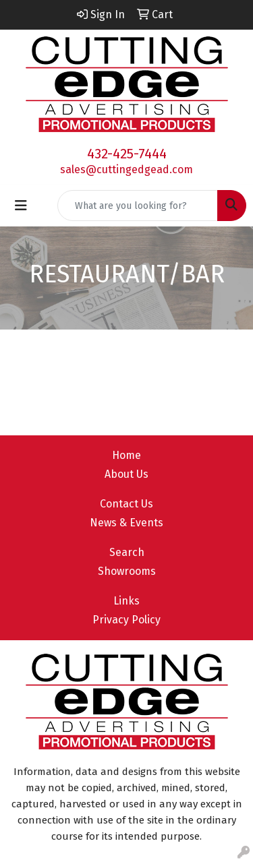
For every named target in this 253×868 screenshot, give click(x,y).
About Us (126, 474)
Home (126, 455)
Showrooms (127, 571)
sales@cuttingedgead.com (126, 169)
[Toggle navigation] (21, 206)
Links (126, 601)
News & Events (126, 523)
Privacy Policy (126, 620)
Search (127, 552)
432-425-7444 (127, 154)
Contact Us (126, 504)
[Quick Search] (138, 206)
